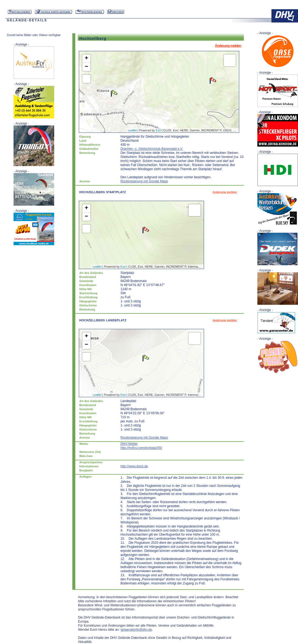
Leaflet (132, 130)
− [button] (87, 67)
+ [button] (87, 59)
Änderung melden (228, 46)
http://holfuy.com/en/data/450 (141, 448)
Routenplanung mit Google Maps (144, 181)
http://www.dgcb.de (134, 466)
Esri (158, 130)
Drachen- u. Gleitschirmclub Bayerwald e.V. (152, 149)
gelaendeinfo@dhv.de (136, 630)
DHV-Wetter (129, 444)
